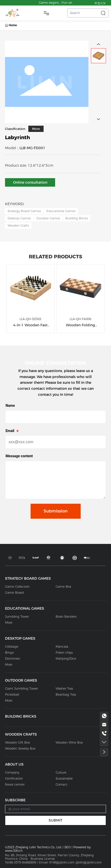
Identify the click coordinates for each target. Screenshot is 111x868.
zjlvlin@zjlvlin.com (89, 862)
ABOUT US (14, 764)
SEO (68, 847)
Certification (14, 778)
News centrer (15, 784)
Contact (62, 784)
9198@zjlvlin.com (62, 862)
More (36, 129)
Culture (61, 772)
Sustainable (64, 778)
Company (12, 772)
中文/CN (100, 3)
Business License (43, 859)
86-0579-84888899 (23, 862)
